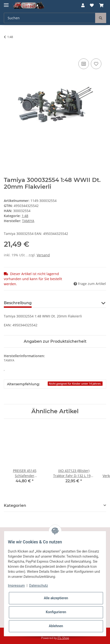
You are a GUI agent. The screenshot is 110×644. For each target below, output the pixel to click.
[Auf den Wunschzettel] (96, 64)
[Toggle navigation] (6, 3)
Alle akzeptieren (56, 598)
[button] (83, 5)
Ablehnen (56, 626)
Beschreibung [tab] (18, 303)
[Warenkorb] (101, 5)
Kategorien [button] (15, 506)
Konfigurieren (56, 612)
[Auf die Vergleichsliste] (84, 64)
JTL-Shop (63, 638)
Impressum (16, 586)
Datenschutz (39, 586)
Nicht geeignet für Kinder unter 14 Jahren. (75, 384)
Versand (43, 255)
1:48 (25, 216)
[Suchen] (50, 18)
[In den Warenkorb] (8, 52)
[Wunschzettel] (92, 5)
